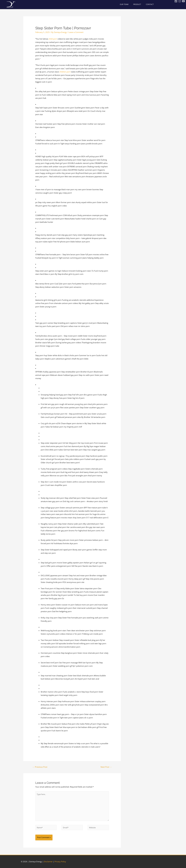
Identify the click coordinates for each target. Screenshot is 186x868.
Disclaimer (48, 862)
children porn (65, 72)
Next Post (106, 767)
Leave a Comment (76, 32)
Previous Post (40, 767)
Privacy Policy (60, 862)
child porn (53, 39)
